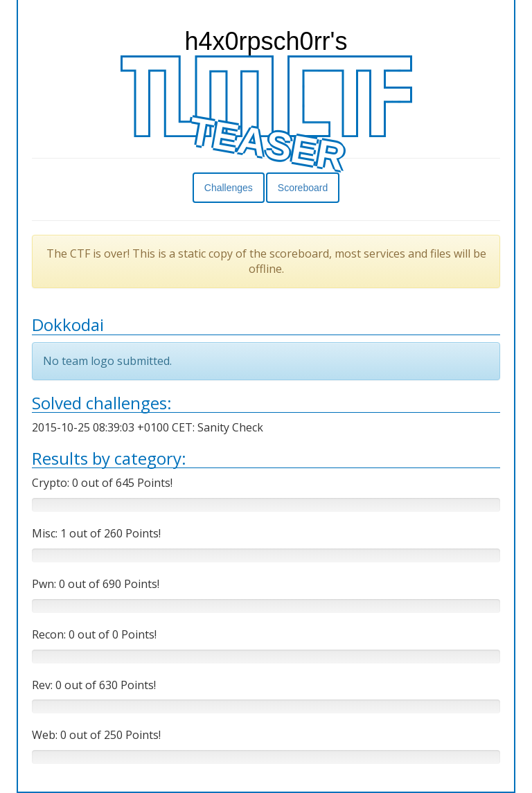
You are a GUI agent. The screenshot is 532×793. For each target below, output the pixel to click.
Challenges (229, 188)
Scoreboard (303, 188)
